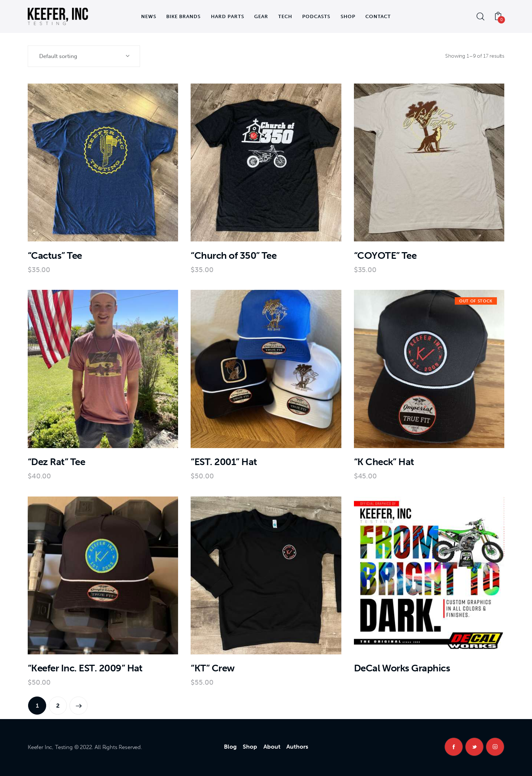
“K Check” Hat (384, 462)
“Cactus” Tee (55, 256)
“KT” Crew (212, 668)
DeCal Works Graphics (402, 668)
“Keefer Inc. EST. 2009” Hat (85, 668)
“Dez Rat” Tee (56, 462)
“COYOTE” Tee (385, 256)
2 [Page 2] (58, 706)
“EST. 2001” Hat (224, 462)
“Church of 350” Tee (233, 256)
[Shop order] (84, 56)
